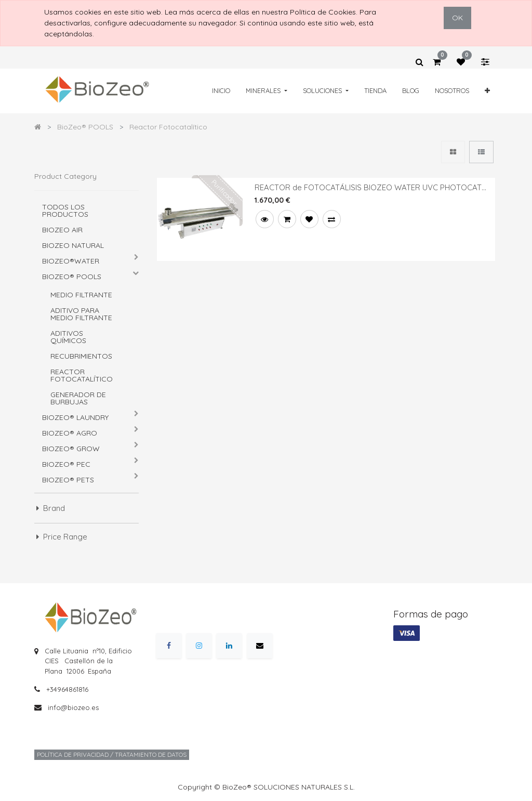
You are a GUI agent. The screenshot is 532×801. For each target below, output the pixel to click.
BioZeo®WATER (71, 261)
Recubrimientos (81, 356)
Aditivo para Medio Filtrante (81, 314)
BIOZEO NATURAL (73, 245)
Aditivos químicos (68, 337)
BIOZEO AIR (62, 230)
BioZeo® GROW (71, 449)
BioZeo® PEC (66, 464)
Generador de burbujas (78, 398)
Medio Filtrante (81, 295)
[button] (487, 91)
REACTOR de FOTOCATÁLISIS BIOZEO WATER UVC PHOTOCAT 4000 (368, 188)
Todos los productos (65, 211)
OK (457, 18)
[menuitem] (221, 91)
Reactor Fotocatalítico (82, 375)
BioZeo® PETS (68, 480)
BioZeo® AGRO (70, 433)
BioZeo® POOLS (72, 277)
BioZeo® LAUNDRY (75, 417)
